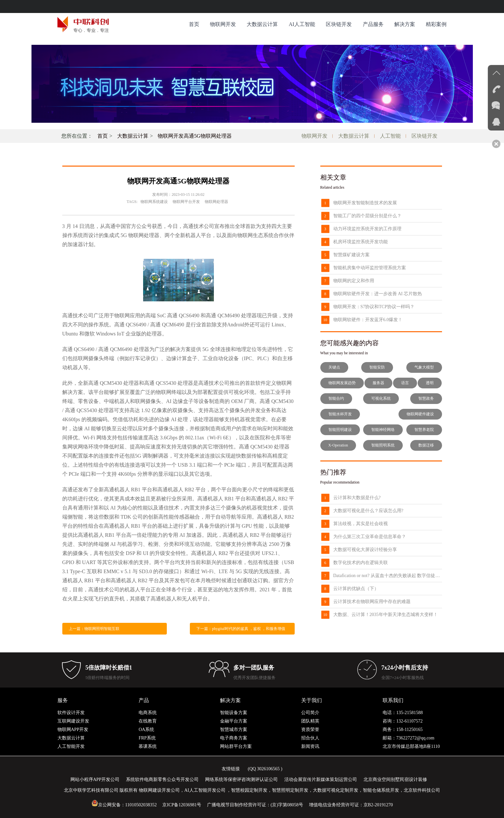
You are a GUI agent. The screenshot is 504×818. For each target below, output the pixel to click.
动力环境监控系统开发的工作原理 (367, 229)
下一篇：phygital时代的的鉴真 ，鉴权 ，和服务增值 (241, 629)
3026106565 (268, 769)
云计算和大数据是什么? (357, 498)
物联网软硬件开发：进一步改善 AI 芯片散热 (378, 294)
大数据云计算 (262, 24)
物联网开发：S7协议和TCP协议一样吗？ (374, 307)
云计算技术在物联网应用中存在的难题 (372, 602)
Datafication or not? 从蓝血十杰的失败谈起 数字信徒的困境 (388, 576)
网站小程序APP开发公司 (95, 780)
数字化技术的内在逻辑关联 (361, 563)
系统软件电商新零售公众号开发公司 (162, 780)
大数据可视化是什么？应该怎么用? (368, 511)
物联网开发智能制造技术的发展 (365, 203)
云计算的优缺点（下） (356, 589)
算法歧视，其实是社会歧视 (361, 524)
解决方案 (405, 24)
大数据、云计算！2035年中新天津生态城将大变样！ (386, 615)
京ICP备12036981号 (182, 805)
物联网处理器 (216, 202)
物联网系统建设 (154, 202)
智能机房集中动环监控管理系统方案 (370, 268)
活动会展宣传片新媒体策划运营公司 (321, 780)
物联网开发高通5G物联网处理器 (195, 136)
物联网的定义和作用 (354, 281)
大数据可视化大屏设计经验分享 (365, 550)
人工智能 (390, 136)
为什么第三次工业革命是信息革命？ (370, 537)
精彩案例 (436, 24)
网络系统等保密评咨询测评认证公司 (241, 780)
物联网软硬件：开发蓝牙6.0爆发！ (368, 320)
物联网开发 (223, 24)
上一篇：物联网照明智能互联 (94, 629)
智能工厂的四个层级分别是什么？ (367, 216)
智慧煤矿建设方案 (351, 255)
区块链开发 (339, 24)
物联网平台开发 (186, 202)
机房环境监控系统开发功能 (361, 242)
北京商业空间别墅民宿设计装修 (395, 780)
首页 (194, 24)
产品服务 (373, 24)
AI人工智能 (302, 24)
